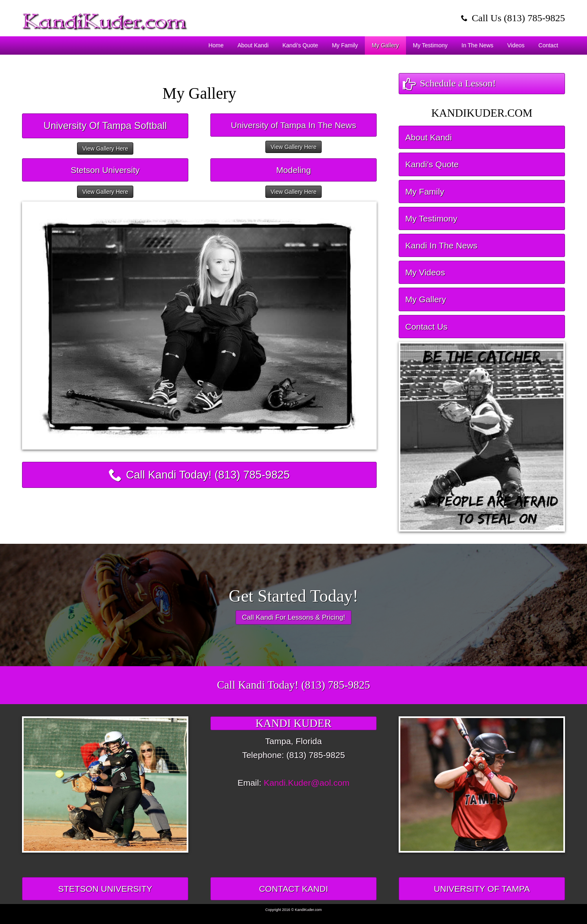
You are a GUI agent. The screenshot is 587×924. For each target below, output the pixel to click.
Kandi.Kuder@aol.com (307, 783)
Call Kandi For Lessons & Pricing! (293, 617)
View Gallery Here (105, 148)
